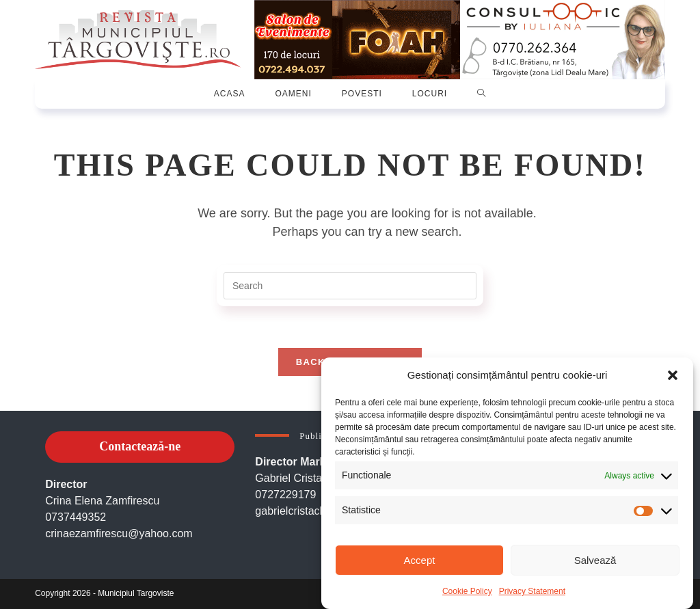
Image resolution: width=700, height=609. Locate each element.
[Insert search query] (350, 286)
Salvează (595, 560)
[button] (673, 375)
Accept (420, 560)
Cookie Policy (467, 591)
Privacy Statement (532, 591)
